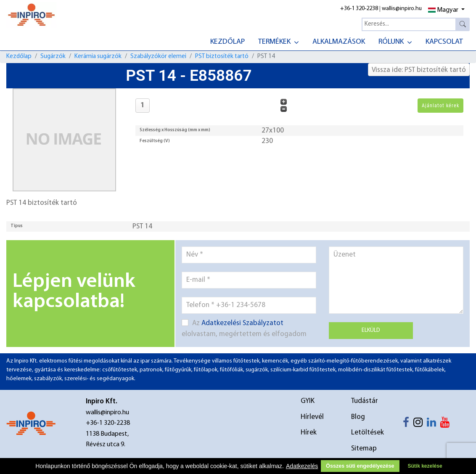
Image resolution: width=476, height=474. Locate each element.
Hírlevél (312, 417)
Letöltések (368, 433)
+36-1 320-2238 (359, 9)
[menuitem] (227, 41)
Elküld (371, 330)
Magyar (443, 10)
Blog (358, 417)
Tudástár (365, 401)
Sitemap (364, 449)
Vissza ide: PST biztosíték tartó (419, 70)
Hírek (309, 433)
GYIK (308, 401)
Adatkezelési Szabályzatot (242, 323)
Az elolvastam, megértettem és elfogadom (244, 328)
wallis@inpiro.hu (402, 9)
